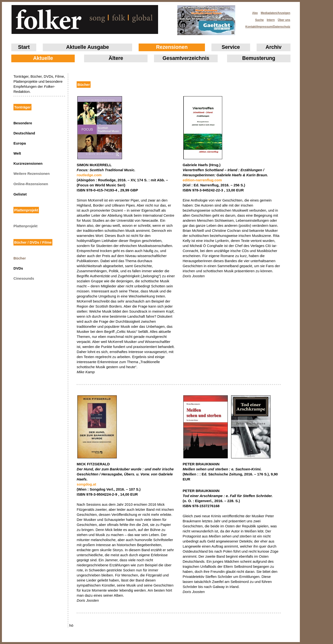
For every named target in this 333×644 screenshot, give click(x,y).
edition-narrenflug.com (202, 180)
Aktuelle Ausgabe (87, 47)
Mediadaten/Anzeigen (275, 13)
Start (24, 47)
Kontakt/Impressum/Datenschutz (266, 25)
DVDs (18, 268)
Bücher (20, 258)
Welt (17, 153)
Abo (255, 13)
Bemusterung (259, 58)
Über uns (284, 20)
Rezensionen (172, 47)
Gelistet (20, 194)
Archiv (273, 47)
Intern (271, 20)
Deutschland (24, 133)
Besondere (23, 123)
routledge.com (89, 175)
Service (231, 47)
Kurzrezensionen (28, 163)
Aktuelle (43, 58)
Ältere (116, 58)
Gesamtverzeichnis (186, 58)
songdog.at (86, 484)
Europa (20, 143)
